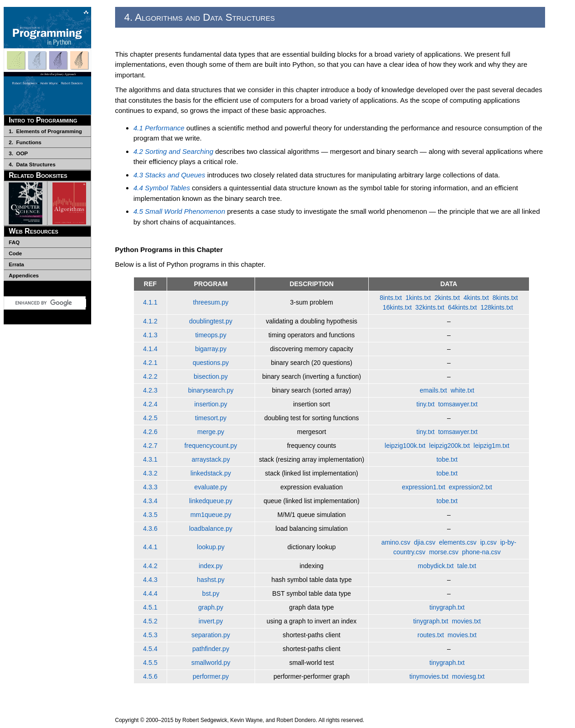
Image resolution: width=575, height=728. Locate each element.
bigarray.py (211, 349)
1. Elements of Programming (45, 131)
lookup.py (211, 547)
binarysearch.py (211, 390)
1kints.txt (418, 298)
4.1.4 (150, 349)
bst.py (211, 593)
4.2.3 (150, 390)
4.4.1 (150, 547)
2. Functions (25, 142)
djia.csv (425, 542)
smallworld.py (211, 663)
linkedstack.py (211, 473)
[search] (51, 303)
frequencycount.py (211, 446)
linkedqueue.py (211, 501)
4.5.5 (150, 663)
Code (15, 253)
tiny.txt (426, 404)
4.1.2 (150, 321)
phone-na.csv (481, 552)
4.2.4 (150, 404)
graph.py (211, 607)
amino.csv (396, 542)
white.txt (462, 390)
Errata (16, 264)
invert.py (211, 621)
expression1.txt (424, 487)
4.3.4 (150, 501)
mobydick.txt (436, 566)
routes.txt (431, 635)
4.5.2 (150, 621)
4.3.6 (150, 528)
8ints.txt (391, 298)
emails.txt (433, 390)
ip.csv (488, 542)
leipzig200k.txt (450, 446)
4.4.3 (150, 580)
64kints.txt (462, 307)
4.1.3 (150, 335)
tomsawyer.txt (458, 404)
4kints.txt (476, 298)
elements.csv (458, 542)
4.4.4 (150, 593)
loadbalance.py (211, 528)
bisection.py (211, 376)
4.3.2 (150, 473)
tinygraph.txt (447, 607)
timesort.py (211, 418)
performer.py (211, 676)
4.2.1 (150, 363)
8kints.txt (505, 298)
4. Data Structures (32, 164)
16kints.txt (397, 307)
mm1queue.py (211, 515)
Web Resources (34, 231)
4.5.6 (150, 676)
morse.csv (444, 552)
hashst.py (211, 580)
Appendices (24, 276)
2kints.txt (447, 298)
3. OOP (18, 153)
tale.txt (467, 566)
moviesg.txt (468, 676)
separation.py (211, 635)
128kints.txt (497, 307)
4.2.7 (150, 446)
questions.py (211, 363)
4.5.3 (150, 635)
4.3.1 (150, 459)
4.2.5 (150, 418)
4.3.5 (150, 515)
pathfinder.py (211, 649)
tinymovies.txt (429, 676)
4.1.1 (150, 302)
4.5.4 (150, 649)
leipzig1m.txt (492, 446)
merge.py (211, 432)
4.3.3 (150, 487)
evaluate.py (211, 487)
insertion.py (211, 404)
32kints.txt (430, 307)
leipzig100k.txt (405, 446)
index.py (211, 566)
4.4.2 (150, 566)
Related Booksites (38, 175)
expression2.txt (470, 487)
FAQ (14, 242)
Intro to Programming (43, 120)
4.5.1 (150, 607)
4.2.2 (150, 376)
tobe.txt (447, 459)
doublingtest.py (211, 321)
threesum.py (211, 302)
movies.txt (466, 621)
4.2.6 (150, 432)
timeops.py (211, 335)
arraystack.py (211, 459)
